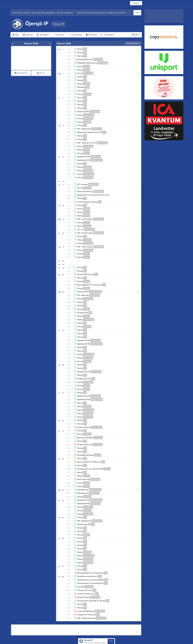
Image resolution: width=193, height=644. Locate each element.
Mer (136, 35)
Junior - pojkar (89, 115)
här (75, 13)
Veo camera (98, 59)
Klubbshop (59, 35)
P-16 (85, 52)
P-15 (85, 49)
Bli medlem (43, 35)
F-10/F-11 (87, 84)
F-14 (104, 132)
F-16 (85, 198)
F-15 (85, 56)
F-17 (85, 441)
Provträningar (75, 35)
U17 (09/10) (87, 94)
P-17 (85, 268)
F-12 (85, 80)
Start (16, 35)
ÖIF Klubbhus (97, 129)
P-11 (85, 91)
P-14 (85, 98)
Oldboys (87, 66)
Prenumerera (21, 73)
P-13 (85, 108)
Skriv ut (41, 73)
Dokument (92, 35)
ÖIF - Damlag (103, 63)
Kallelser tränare (96, 160)
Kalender (28, 35)
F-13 (85, 77)
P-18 (93, 524)
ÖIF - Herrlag (88, 119)
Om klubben (107, 35)
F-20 (87, 87)
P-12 (85, 105)
